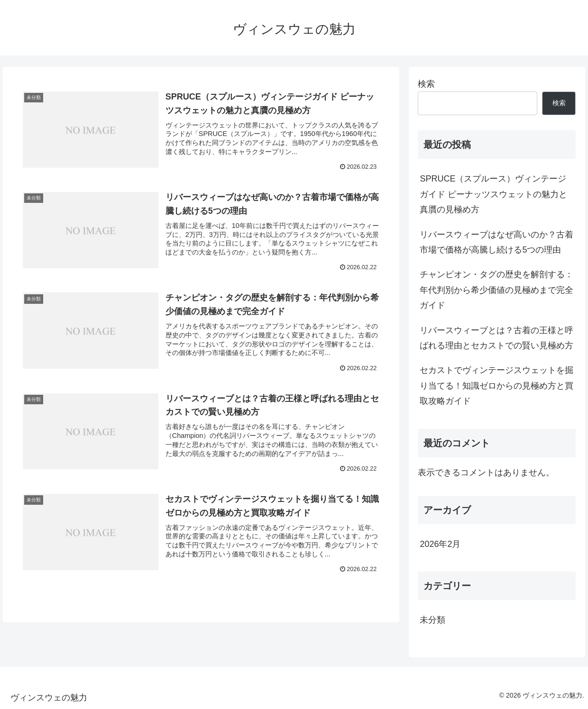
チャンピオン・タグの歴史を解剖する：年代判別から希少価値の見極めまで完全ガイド (496, 290)
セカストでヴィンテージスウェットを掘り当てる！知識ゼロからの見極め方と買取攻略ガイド (496, 386)
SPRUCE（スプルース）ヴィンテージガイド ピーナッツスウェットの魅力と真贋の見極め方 (493, 194)
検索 (426, 84)
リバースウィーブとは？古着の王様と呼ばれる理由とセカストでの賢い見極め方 (496, 338)
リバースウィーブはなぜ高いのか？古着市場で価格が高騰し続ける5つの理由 (496, 242)
